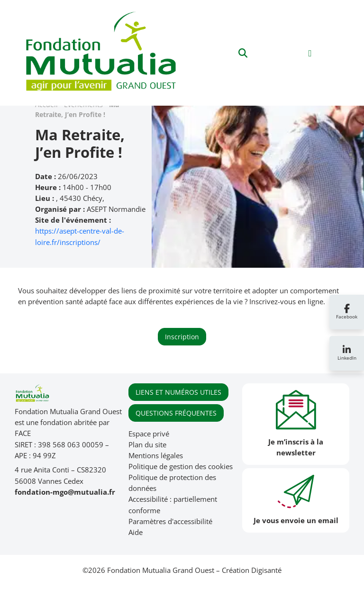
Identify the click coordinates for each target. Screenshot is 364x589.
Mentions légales (156, 456)
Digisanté (266, 570)
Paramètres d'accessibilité (170, 521)
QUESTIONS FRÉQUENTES (176, 413)
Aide (136, 532)
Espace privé (149, 434)
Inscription (182, 337)
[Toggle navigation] (310, 53)
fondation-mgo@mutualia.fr (65, 492)
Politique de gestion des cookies (181, 467)
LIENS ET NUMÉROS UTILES (178, 392)
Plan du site (147, 445)
